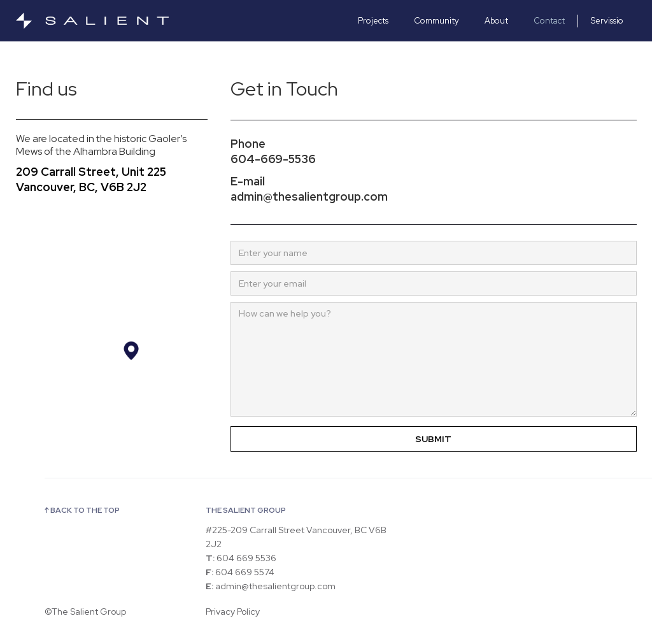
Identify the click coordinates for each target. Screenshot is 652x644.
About (496, 21)
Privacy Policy (233, 612)
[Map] (112, 340)
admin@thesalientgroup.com (309, 197)
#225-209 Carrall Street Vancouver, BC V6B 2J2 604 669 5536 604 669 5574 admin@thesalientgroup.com (296, 558)
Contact (549, 21)
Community (436, 21)
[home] (111, 21)
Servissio (607, 21)
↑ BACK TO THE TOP (82, 510)
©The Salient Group (85, 612)
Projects (373, 21)
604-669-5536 (273, 159)
